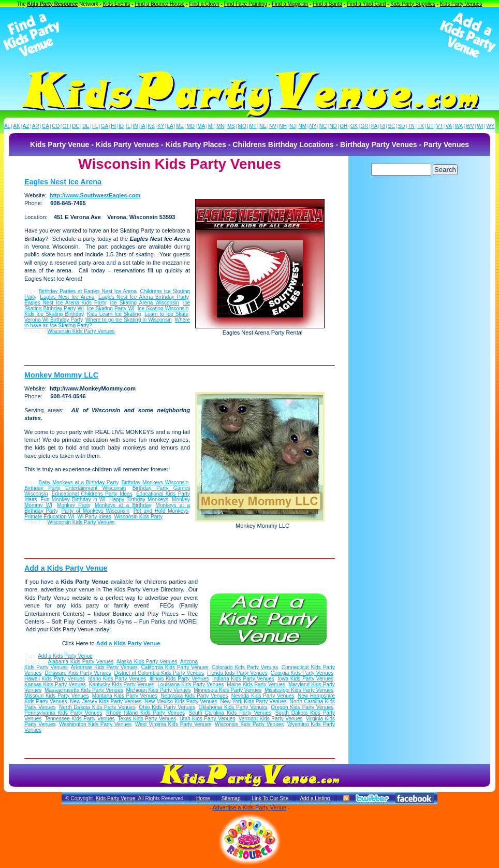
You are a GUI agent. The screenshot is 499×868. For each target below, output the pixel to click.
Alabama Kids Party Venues (81, 662)
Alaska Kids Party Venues (147, 662)
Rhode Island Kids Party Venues (145, 713)
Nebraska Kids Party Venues (194, 696)
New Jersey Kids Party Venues (106, 701)
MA (202, 126)
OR (365, 126)
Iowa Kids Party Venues (305, 679)
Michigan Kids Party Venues (158, 690)
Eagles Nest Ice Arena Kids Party (65, 303)
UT (430, 126)
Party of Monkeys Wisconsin (96, 511)
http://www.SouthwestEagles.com (95, 195)
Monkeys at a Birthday (123, 505)
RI (383, 126)
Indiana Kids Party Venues (243, 679)
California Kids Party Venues (175, 667)
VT (440, 126)
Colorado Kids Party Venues (245, 667)
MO (242, 126)
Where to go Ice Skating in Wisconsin (129, 320)
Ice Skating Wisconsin (163, 308)
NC (323, 126)
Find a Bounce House (159, 4)
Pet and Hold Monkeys (161, 511)
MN (221, 126)
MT (253, 126)
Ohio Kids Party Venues (167, 707)
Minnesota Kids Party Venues (228, 690)
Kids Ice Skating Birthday (54, 314)
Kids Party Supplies (413, 4)
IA (143, 126)
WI (480, 126)
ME (180, 126)
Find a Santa (327, 4)
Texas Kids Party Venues (147, 719)
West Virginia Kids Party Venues (173, 724)
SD (402, 126)
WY (490, 126)
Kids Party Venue (116, 798)
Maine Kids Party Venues (256, 684)
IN (135, 126)
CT (66, 126)
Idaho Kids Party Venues (117, 679)
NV (273, 126)
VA (449, 126)
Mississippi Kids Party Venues (299, 690)
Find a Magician (290, 4)
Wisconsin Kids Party (138, 517)
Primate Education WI (49, 517)
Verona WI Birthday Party (53, 320)
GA (105, 126)
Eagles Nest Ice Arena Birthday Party (143, 297)
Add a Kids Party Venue (66, 568)
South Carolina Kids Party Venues (230, 713)
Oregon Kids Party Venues (302, 707)
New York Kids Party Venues (254, 701)
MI (211, 126)
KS (151, 126)
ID (121, 126)
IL (128, 126)
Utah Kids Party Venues (208, 719)
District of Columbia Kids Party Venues (159, 673)
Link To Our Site (270, 798)
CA (46, 126)
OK (354, 126)
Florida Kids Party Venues (237, 673)
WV (470, 126)
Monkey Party (74, 505)
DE (86, 126)
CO (56, 126)
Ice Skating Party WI (111, 308)
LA (170, 126)
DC (76, 126)
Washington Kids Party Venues (95, 724)
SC (391, 126)
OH (343, 126)
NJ (292, 126)
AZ (26, 126)
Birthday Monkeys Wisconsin (155, 482)
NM (303, 126)
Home (203, 798)
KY (161, 126)
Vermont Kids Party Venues (271, 719)
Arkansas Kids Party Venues (104, 667)
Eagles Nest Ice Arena (63, 182)
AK (16, 126)
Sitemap (231, 798)
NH (283, 126)
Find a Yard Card (366, 4)
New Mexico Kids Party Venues (181, 701)
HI (113, 126)
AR (36, 126)
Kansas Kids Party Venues (55, 684)
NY (313, 126)
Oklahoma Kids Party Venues (233, 707)
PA (375, 126)
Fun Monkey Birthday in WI (73, 500)
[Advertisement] (250, 35)
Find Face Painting (246, 4)
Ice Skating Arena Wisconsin (144, 303)
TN (411, 126)
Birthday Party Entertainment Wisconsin (75, 488)
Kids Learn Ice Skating (114, 314)
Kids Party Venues (461, 4)
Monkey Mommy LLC (61, 375)
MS (231, 126)
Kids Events (117, 4)
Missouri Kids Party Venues (56, 696)
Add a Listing (315, 798)
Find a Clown (204, 4)
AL (7, 126)
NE (263, 126)
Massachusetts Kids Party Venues (84, 690)
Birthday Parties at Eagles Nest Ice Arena (88, 291)
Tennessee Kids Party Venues (79, 719)
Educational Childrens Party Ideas (92, 494)
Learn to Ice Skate (166, 314)
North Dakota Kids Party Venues (97, 707)
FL (95, 126)
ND (333, 126)
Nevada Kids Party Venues (263, 696)
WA (459, 126)
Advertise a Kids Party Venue (249, 807)
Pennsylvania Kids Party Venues (63, 713)
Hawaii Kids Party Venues (55, 679)
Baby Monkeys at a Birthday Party (79, 482)
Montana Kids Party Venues (125, 696)
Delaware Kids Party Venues (78, 673)
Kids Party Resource (53, 4)
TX (421, 126)
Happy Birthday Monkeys (139, 500)
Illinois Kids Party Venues (179, 679)
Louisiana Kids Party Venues (190, 684)
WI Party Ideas (94, 517)
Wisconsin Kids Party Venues (81, 331)
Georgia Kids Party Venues (302, 673)
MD (191, 126)
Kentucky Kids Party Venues (122, 684)
